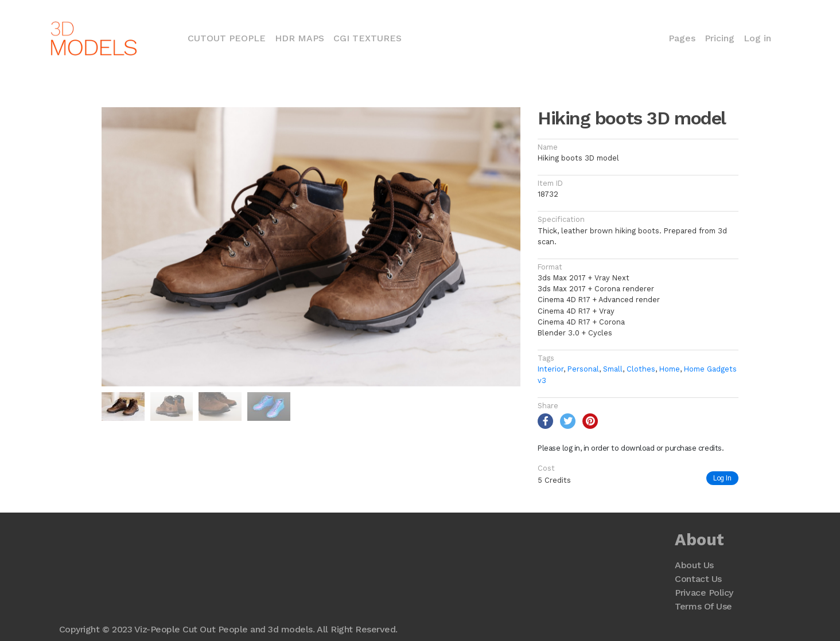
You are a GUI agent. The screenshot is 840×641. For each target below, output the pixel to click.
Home (670, 369)
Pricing (720, 38)
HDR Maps (300, 38)
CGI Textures (367, 38)
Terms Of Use (703, 606)
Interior (551, 369)
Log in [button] (757, 38)
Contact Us (698, 579)
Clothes (641, 369)
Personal (583, 369)
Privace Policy (704, 593)
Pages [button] (682, 38)
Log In (722, 478)
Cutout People (229, 37)
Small (613, 369)
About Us (694, 565)
